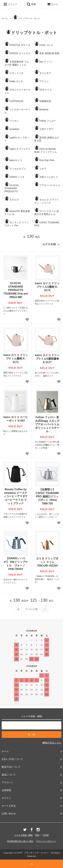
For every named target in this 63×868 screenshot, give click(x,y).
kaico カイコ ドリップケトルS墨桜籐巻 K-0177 (47, 359)
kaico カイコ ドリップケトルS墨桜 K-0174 (47, 287)
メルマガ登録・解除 (24, 835)
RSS (37, 835)
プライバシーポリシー (46, 841)
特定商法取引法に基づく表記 (20, 841)
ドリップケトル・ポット (27, 17)
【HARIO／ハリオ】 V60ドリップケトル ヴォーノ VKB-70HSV (16, 564)
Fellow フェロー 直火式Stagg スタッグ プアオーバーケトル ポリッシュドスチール (47, 424)
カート (53, 4)
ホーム (5, 18)
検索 (31, 4)
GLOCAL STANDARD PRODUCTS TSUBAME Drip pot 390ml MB (16, 290)
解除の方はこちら (52, 743)
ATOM (46, 835)
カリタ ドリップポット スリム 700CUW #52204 (47, 562)
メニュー (10, 4)
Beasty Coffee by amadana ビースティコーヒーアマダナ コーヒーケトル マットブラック (16, 496)
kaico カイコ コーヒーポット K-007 (16, 419)
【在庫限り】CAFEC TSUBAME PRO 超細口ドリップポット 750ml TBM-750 (47, 497)
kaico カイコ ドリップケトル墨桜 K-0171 (16, 359)
